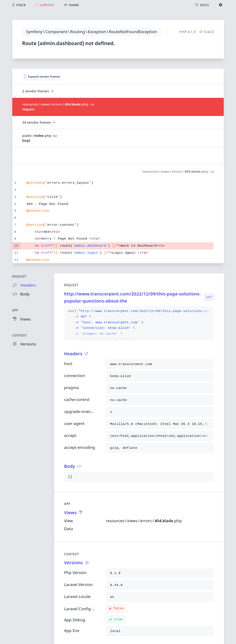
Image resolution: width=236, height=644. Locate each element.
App (15, 310)
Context (20, 335)
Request (20, 277)
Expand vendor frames (42, 77)
